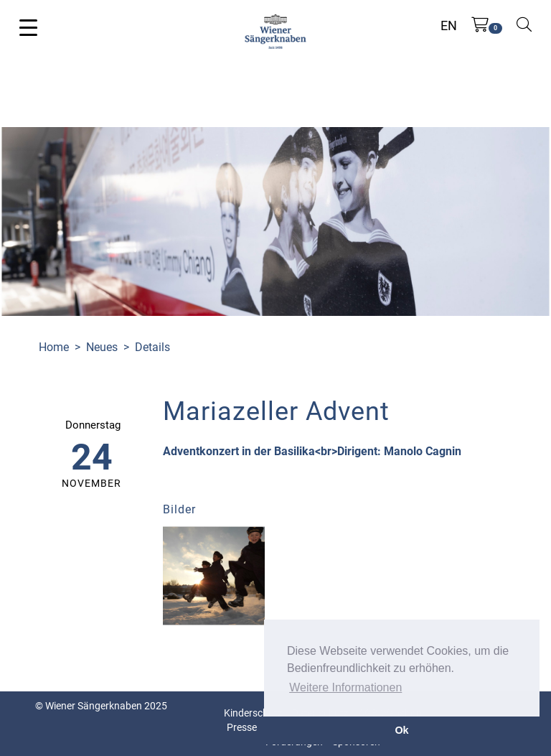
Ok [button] (401, 730)
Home (54, 347)
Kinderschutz (253, 713)
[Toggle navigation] (28, 27)
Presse (242, 727)
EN (449, 25)
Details (152, 347)
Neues (102, 347)
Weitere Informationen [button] (345, 687)
